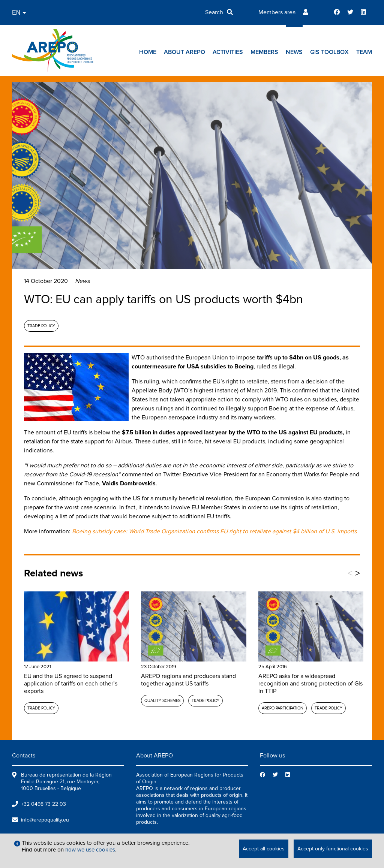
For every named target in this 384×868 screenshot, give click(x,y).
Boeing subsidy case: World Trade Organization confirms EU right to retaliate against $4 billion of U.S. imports (214, 531)
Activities (228, 52)
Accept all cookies (264, 849)
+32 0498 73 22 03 (43, 804)
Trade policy (41, 326)
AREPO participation (283, 708)
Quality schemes (162, 701)
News (294, 52)
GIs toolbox (329, 52)
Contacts (24, 756)
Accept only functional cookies (333, 849)
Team (364, 52)
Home (148, 52)
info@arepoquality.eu (45, 820)
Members (264, 52)
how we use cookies (90, 850)
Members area (277, 12)
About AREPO (184, 52)
